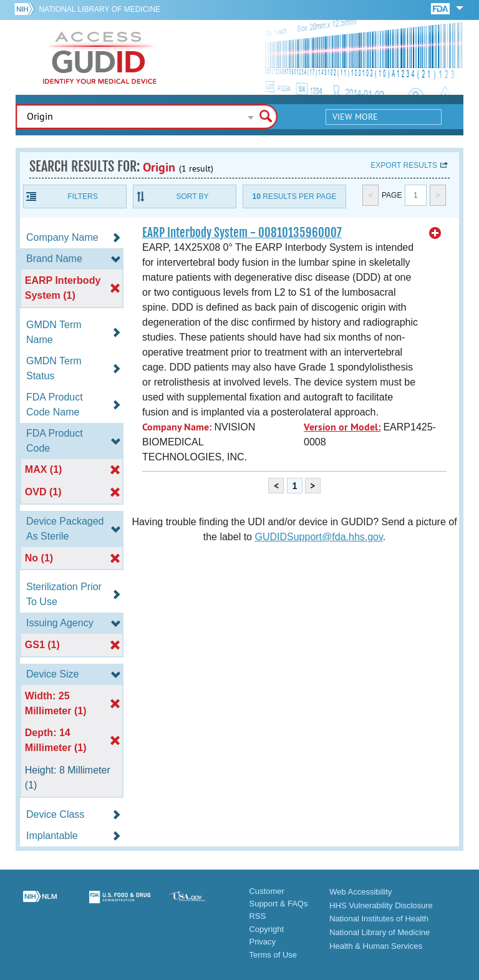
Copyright (266, 929)
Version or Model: (342, 427)
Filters (82, 196)
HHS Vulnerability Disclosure (381, 905)
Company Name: (177, 427)
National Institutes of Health (379, 919)
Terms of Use (273, 955)
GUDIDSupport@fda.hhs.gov (318, 537)
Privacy (262, 942)
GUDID (100, 57)
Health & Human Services (376, 946)
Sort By (192, 196)
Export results (404, 165)
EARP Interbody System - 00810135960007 (242, 233)
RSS (257, 916)
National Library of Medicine (99, 9)
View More (355, 117)
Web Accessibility (360, 892)
